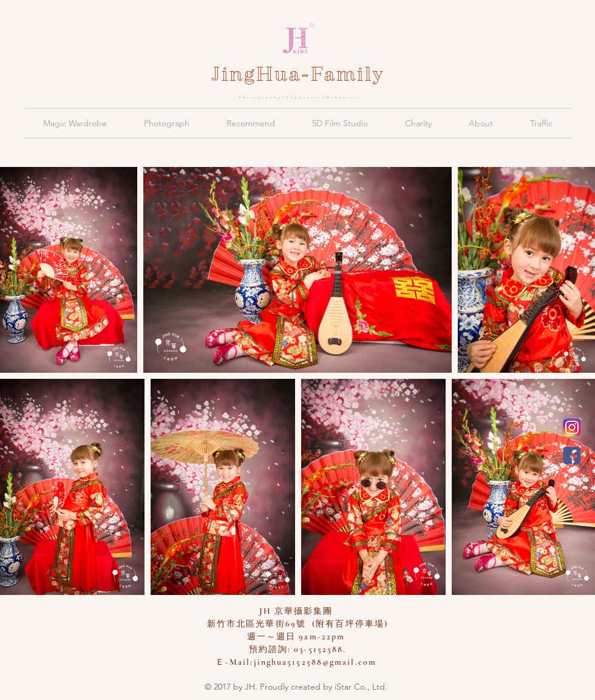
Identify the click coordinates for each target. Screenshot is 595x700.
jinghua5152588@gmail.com (315, 662)
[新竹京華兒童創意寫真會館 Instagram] (572, 427)
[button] (75, 123)
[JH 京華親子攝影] (572, 455)
